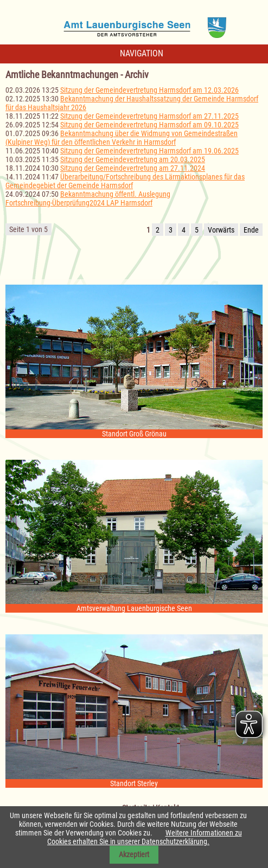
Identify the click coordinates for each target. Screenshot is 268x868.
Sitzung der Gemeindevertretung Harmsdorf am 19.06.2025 (149, 151)
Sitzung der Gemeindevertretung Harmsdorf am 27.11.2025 (149, 116)
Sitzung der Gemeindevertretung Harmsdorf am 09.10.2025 (149, 125)
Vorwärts (221, 230)
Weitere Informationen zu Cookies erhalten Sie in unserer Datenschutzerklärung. (145, 837)
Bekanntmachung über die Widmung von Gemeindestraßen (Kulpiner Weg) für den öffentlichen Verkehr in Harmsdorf (122, 138)
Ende (251, 230)
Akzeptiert (134, 854)
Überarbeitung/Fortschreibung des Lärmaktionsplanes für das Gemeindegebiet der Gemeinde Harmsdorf (125, 181)
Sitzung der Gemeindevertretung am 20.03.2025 (133, 159)
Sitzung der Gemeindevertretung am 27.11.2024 (133, 168)
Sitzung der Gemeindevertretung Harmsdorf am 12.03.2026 (149, 90)
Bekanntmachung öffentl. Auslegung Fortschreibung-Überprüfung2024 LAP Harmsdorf (88, 198)
